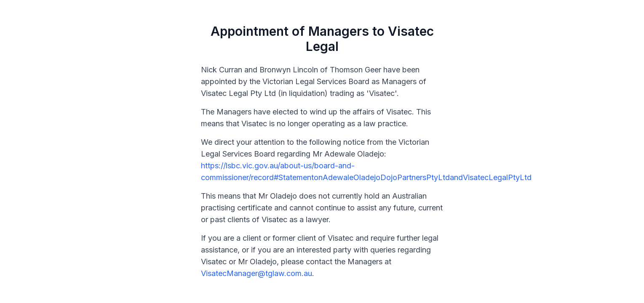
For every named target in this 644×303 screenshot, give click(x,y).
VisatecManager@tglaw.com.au (257, 273)
